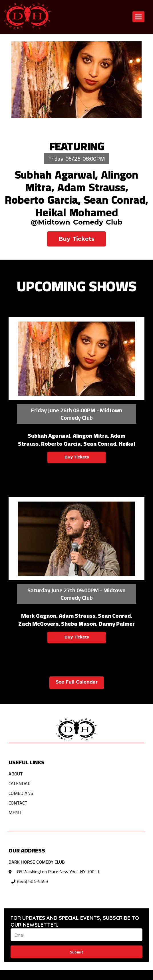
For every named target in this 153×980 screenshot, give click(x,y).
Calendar (20, 783)
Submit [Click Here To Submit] (76, 952)
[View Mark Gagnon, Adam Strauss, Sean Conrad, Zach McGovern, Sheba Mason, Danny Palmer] (76, 539)
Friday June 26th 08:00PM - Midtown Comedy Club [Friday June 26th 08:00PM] (77, 414)
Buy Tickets (76, 239)
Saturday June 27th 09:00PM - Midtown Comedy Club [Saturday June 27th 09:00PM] (76, 594)
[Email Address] (76, 935)
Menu (15, 813)
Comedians (21, 793)
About (16, 774)
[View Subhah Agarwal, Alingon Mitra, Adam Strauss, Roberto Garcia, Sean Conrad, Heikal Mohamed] (76, 359)
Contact (18, 803)
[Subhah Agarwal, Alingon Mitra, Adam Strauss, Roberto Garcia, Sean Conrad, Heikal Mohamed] (76, 80)
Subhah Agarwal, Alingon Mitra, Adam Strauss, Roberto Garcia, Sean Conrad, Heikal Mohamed (76, 193)
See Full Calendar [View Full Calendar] (77, 682)
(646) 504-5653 (33, 881)
